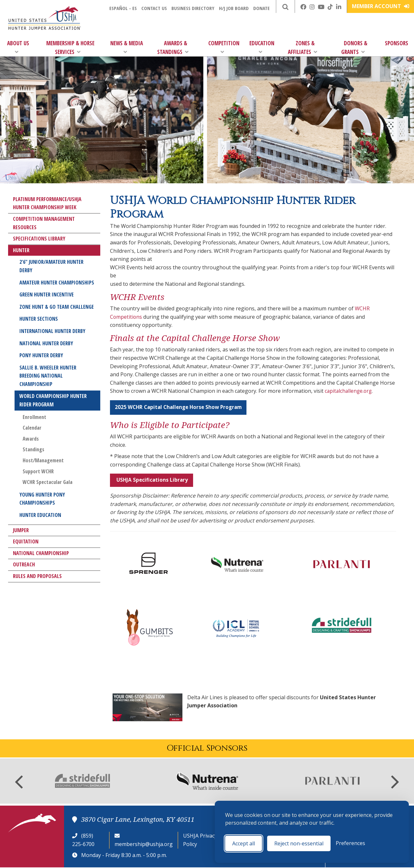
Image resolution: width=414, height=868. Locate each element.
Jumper (21, 530)
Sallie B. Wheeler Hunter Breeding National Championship (48, 376)
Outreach (24, 564)
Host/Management (43, 460)
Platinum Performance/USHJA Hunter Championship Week (47, 203)
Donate (261, 8)
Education (262, 47)
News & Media (127, 47)
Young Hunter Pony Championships (42, 499)
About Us (18, 47)
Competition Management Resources (44, 223)
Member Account (381, 6)
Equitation (26, 541)
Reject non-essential (299, 843)
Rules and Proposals (37, 576)
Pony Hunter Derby (41, 355)
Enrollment (34, 417)
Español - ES (123, 8)
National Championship (41, 553)
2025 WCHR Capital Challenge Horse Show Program (181, 407)
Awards (31, 439)
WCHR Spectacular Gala (48, 482)
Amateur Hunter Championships (57, 283)
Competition (224, 47)
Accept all (244, 843)
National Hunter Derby (46, 343)
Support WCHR (38, 471)
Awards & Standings (173, 48)
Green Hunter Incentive (47, 295)
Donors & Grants (354, 48)
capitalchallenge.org (349, 391)
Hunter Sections (39, 319)
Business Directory (193, 8)
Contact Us (154, 8)
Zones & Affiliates (303, 48)
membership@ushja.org (144, 845)
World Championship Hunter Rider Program (53, 400)
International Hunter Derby (52, 331)
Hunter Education (40, 515)
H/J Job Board (234, 8)
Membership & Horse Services (70, 48)
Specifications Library (39, 239)
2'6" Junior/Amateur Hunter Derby (51, 266)
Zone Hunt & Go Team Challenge (57, 307)
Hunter (21, 250)
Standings (33, 449)
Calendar (32, 428)
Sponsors (397, 43)
